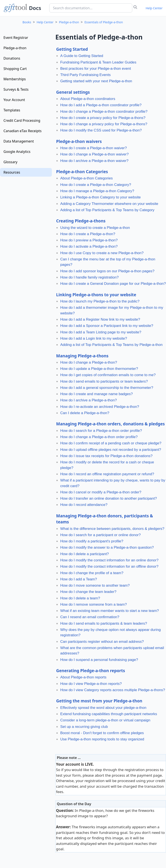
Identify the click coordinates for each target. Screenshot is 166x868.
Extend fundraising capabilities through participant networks (109, 714)
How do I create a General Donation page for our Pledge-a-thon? (113, 284)
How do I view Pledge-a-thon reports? (91, 684)
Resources (12, 172)
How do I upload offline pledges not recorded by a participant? (111, 450)
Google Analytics (17, 152)
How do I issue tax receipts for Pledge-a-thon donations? (106, 456)
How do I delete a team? (80, 598)
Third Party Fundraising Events (85, 75)
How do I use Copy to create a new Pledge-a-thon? (102, 253)
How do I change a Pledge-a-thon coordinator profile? (104, 112)
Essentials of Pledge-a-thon (104, 22)
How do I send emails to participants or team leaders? (104, 381)
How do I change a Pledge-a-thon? (89, 362)
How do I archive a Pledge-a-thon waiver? (94, 161)
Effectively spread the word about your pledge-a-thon (103, 708)
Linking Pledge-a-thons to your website (96, 295)
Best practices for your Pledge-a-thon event (96, 69)
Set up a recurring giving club (84, 727)
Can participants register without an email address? (102, 642)
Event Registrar (16, 38)
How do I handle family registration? (89, 277)
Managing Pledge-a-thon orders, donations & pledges (111, 424)
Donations (12, 58)
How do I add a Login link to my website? (94, 338)
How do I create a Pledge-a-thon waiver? (94, 148)
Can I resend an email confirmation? (90, 617)
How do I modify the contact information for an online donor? (109, 560)
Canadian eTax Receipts (22, 131)
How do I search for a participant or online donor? (101, 535)
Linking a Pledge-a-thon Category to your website (101, 197)
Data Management (19, 141)
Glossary (10, 162)
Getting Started (72, 49)
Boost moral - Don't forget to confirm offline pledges (102, 733)
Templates (12, 110)
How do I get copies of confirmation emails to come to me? (108, 375)
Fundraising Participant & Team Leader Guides (98, 62)
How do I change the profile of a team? (92, 573)
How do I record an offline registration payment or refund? (107, 474)
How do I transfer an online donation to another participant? (109, 498)
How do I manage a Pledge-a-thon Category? (97, 191)
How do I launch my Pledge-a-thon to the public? (100, 301)
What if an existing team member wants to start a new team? (110, 611)
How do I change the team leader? (88, 592)
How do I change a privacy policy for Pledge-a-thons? (104, 124)
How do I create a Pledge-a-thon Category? (96, 185)
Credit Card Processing (22, 120)
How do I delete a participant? (85, 554)
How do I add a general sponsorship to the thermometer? (107, 388)
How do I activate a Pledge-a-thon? (89, 246)
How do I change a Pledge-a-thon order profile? (99, 437)
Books (27, 22)
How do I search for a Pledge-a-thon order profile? (101, 431)
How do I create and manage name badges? (97, 394)
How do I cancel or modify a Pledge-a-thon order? (101, 492)
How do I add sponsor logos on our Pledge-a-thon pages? (107, 271)
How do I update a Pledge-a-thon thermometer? (99, 369)
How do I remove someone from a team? (94, 604)
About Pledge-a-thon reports (83, 677)
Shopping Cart (15, 69)
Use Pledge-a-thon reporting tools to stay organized (102, 739)
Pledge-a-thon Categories (82, 172)
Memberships (15, 79)
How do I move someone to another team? (95, 585)
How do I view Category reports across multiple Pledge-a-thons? (113, 690)
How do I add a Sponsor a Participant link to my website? (107, 326)
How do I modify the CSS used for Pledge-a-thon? (101, 130)
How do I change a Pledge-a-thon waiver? (95, 154)
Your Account (14, 100)
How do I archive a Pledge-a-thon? (89, 400)
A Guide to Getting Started (82, 56)
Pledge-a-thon (69, 22)
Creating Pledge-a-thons (81, 221)
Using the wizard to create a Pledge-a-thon (95, 228)
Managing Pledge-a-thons (82, 356)
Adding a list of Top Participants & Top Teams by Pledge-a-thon (111, 345)
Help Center (154, 8)
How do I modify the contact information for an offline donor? (109, 566)
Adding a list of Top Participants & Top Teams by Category (107, 210)
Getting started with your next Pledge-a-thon (96, 81)
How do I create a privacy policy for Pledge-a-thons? (103, 118)
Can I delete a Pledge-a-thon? (85, 413)
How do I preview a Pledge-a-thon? (89, 240)
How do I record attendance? (84, 505)
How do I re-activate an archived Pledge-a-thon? (100, 407)
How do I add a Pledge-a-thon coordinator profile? (101, 105)
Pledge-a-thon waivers (79, 141)
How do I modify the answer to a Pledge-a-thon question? (107, 547)
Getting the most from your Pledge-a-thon (99, 701)
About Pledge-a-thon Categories (87, 178)
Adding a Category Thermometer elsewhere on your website (109, 204)
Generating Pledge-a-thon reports (91, 671)
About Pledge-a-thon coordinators (88, 99)
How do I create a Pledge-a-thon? (88, 234)
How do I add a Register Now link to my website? (100, 319)
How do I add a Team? (79, 579)
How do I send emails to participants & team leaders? (104, 623)
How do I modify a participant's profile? (92, 541)
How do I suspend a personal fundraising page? (99, 660)
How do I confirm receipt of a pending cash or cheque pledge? (111, 443)
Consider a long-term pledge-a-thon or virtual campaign (105, 720)
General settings (73, 92)
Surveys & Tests (16, 89)
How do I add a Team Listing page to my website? (101, 332)
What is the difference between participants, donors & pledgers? (112, 529)
